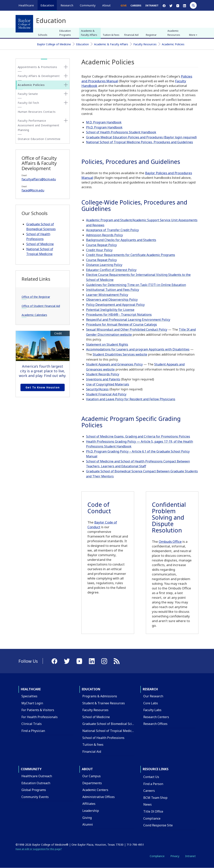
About (87, 769)
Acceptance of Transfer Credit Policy (112, 230)
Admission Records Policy (104, 235)
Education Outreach (36, 783)
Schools (43, 35)
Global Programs (34, 790)
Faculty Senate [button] (28, 94)
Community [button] (88, 5)
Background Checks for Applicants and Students (121, 240)
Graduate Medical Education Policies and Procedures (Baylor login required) (141, 137)
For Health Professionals (40, 717)
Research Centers (156, 717)
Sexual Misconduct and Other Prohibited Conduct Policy (127, 330)
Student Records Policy (103, 374)
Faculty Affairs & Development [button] (39, 76)
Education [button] (47, 5)
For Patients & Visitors (38, 710)
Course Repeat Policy (101, 245)
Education (82, 44)
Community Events (35, 797)
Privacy (175, 856)
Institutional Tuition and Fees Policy (113, 290)
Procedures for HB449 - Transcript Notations (119, 315)
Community (31, 769)
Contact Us (151, 777)
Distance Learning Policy (104, 265)
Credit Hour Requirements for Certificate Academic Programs (131, 255)
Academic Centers (95, 790)
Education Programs (65, 33)
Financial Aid (131, 35)
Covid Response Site (158, 825)
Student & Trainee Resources (104, 703)
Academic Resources (174, 33)
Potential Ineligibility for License (110, 310)
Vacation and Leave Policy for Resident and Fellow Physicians (131, 399)
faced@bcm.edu (33, 190)
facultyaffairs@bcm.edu (39, 179)
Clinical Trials (32, 724)
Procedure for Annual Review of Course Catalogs (122, 324)
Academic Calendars (34, 315)
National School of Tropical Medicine (109, 731)
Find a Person (153, 784)
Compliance (152, 818)
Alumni (88, 824)
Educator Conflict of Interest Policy (111, 270)
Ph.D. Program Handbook (104, 127)
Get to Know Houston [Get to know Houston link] (43, 387)
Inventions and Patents (103, 379)
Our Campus (92, 776)
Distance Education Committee (39, 139)
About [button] (106, 5)
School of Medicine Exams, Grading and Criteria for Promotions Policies (138, 436)
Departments (92, 783)
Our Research (153, 696)
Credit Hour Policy (99, 250)
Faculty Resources (145, 44)
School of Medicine (40, 244)
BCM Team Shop (155, 798)
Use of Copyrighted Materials (108, 384)
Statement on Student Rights (107, 344)
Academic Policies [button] (31, 85)
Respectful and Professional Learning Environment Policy (128, 320)
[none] (66, 67)
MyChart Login (32, 703)
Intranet (152, 5)
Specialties (29, 696)
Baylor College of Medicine (54, 44)
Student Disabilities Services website (120, 354)
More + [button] (193, 35)
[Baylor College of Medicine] (24, 24)
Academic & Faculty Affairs (89, 33)
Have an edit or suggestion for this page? (39, 849)
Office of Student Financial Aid (41, 306)
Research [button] (67, 5)
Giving (87, 818)
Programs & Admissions (100, 696)
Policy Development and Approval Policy (115, 305)
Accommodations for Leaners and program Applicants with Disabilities (138, 349)
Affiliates (89, 804)
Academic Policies (173, 44)
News (148, 804)
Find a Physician (33, 731)
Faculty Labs (152, 710)
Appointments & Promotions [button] (37, 67)
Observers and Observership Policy (112, 300)
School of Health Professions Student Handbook (121, 132)
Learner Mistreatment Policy (107, 295)
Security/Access (97, 389)
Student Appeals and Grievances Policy (114, 364)
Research (150, 689)
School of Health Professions (103, 738)
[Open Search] (193, 5)
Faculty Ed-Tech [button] (28, 103)
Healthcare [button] (26, 5)
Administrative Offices (99, 797)
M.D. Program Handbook (104, 122)
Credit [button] (58, 333)
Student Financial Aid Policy (106, 394)
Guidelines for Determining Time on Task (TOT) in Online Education (136, 285)
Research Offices (155, 724)
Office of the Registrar (36, 297)
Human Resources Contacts (37, 112)
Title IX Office (153, 811)
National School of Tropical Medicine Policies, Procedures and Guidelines (140, 142)
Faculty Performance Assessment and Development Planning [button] (39, 125)
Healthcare (31, 689)
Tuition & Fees (111, 35)
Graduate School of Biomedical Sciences (111, 724)
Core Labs (151, 703)
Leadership (91, 811)
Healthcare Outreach (37, 776)
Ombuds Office (170, 542)
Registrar (151, 35)
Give (124, 5)
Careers (136, 5)
